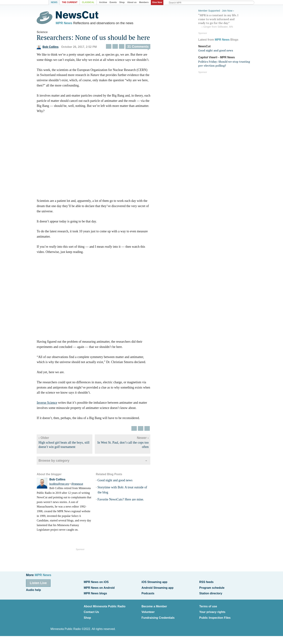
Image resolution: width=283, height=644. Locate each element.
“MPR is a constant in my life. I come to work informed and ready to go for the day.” (225, 20)
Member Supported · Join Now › (216, 10)
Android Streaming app (157, 587)
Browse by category (57, 461)
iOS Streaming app (154, 582)
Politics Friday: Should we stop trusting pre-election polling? (224, 63)
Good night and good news (118, 481)
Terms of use (208, 605)
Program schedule (212, 587)
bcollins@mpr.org (62, 485)
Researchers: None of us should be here (97, 38)
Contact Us (91, 610)
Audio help (33, 589)
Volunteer (148, 610)
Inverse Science (50, 404)
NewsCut (204, 46)
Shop (87, 615)
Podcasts (148, 592)
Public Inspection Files (215, 615)
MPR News (67, 23)
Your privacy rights (212, 610)
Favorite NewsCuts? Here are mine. (124, 500)
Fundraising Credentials (158, 615)
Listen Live (38, 583)
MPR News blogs (95, 592)
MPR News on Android (99, 587)
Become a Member (154, 605)
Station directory (211, 592)
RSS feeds (206, 582)
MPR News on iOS (96, 582)
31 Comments (141, 47)
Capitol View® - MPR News (216, 57)
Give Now (158, 2)
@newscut (80, 485)
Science (45, 33)
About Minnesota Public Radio (105, 605)
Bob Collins (51, 48)
